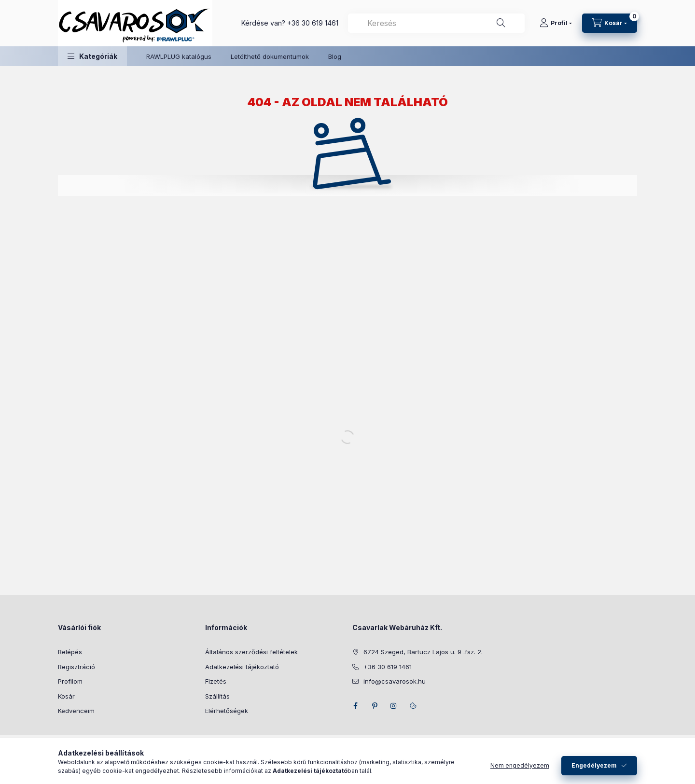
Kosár (66, 696)
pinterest (375, 706)
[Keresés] (501, 23)
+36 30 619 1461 (313, 23)
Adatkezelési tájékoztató (242, 667)
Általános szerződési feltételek (251, 652)
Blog (335, 56)
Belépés (70, 652)
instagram (394, 706)
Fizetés (216, 681)
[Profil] (556, 23)
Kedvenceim (76, 711)
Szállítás (217, 696)
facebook (355, 706)
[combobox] (436, 23)
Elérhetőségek (227, 711)
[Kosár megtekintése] (610, 23)
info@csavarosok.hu (395, 681)
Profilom (70, 681)
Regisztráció (76, 667)
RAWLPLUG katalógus (179, 56)
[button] (92, 56)
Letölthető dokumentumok (270, 56)
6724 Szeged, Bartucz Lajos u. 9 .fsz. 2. (423, 652)
